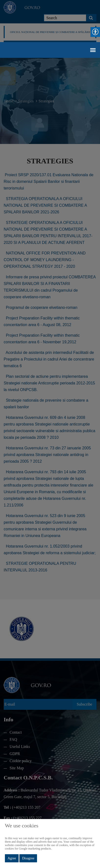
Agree (12, 858)
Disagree (28, 858)
